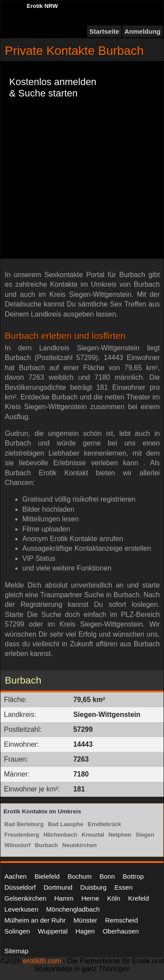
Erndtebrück (105, 824)
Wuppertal (52, 931)
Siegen (145, 835)
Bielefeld (47, 876)
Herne (90, 898)
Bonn (107, 876)
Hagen (85, 931)
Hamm (64, 898)
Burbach (47, 845)
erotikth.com (42, 961)
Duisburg (94, 887)
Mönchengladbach (73, 909)
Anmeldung (143, 31)
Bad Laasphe (66, 824)
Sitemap (16, 951)
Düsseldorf (20, 887)
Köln (114, 898)
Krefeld (139, 898)
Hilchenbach (60, 835)
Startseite (104, 31)
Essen (124, 887)
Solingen (17, 931)
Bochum (79, 876)
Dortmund (58, 887)
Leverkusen (21, 909)
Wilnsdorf (17, 845)
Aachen (16, 876)
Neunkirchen (80, 845)
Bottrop (133, 876)
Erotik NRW (42, 6)
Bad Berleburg (24, 824)
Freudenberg (22, 835)
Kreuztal (93, 835)
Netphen (120, 835)
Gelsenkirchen (25, 898)
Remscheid (121, 920)
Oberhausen (121, 931)
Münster (85, 920)
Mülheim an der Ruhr (35, 920)
